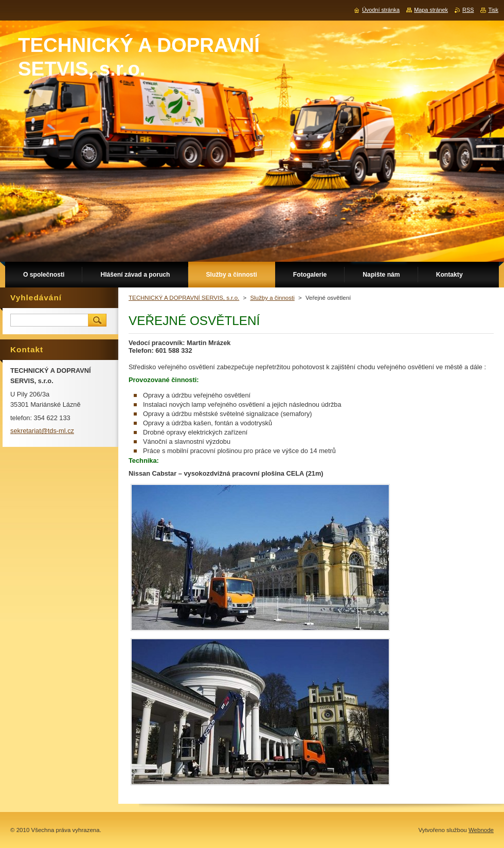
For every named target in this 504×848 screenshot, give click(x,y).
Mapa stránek (431, 10)
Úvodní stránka (381, 10)
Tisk (493, 10)
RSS (468, 10)
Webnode (481, 830)
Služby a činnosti (272, 298)
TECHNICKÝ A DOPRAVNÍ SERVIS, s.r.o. (184, 298)
